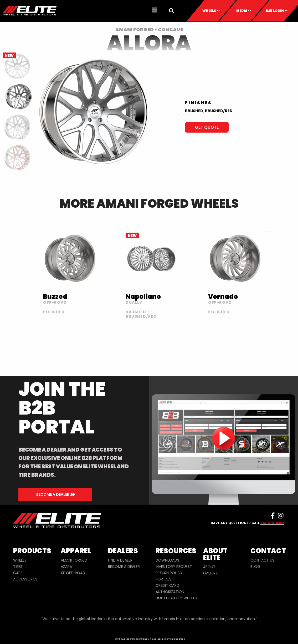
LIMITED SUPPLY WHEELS (176, 598)
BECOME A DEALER (124, 567)
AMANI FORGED (74, 560)
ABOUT (209, 567)
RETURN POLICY (169, 573)
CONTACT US (262, 560)
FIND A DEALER (120, 560)
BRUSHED (194, 111)
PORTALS (163, 579)
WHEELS (20, 560)
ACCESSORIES (25, 579)
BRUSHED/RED (219, 111)
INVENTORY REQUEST (174, 567)
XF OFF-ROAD (73, 573)
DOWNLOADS (167, 560)
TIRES (18, 567)
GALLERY (210, 573)
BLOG (255, 567)
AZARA (66, 567)
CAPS (18, 573)
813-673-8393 (272, 523)
